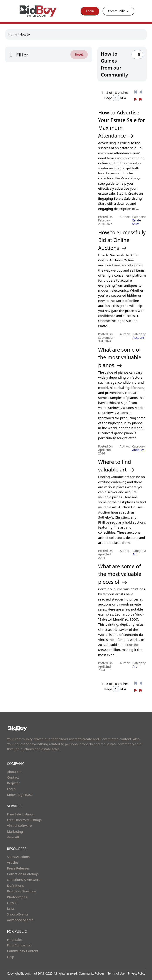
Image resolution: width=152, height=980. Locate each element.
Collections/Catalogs (23, 874)
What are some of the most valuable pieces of (120, 574)
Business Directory (21, 891)
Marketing (15, 831)
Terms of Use (116, 973)
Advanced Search (20, 920)
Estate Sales (137, 222)
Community (118, 11)
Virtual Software (19, 825)
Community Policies (91, 973)
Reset (79, 54)
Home (13, 34)
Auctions (138, 338)
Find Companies (19, 945)
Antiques (138, 450)
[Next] (135, 99)
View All (13, 837)
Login (90, 11)
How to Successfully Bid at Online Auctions (122, 240)
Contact (13, 777)
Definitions (15, 885)
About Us (14, 772)
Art (134, 554)
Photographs (17, 897)
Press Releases (18, 868)
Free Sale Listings (20, 814)
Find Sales (15, 939)
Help (11, 957)
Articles (13, 862)
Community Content (23, 951)
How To (13, 903)
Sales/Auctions (18, 857)
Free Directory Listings (24, 820)
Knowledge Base (20, 795)
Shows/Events (18, 914)
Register (13, 783)
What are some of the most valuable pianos (120, 357)
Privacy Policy (136, 973)
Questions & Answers (24, 880)
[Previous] (135, 92)
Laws (11, 908)
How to (25, 34)
